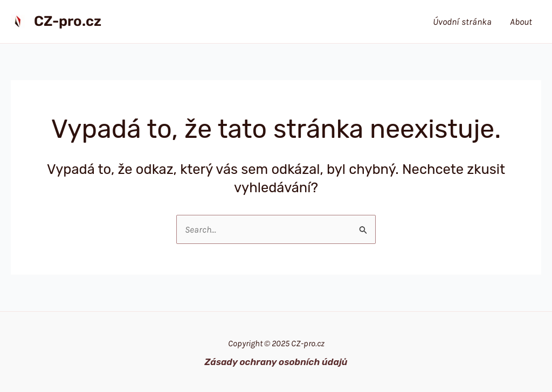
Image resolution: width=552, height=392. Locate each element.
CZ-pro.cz (68, 21)
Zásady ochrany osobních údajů (276, 362)
